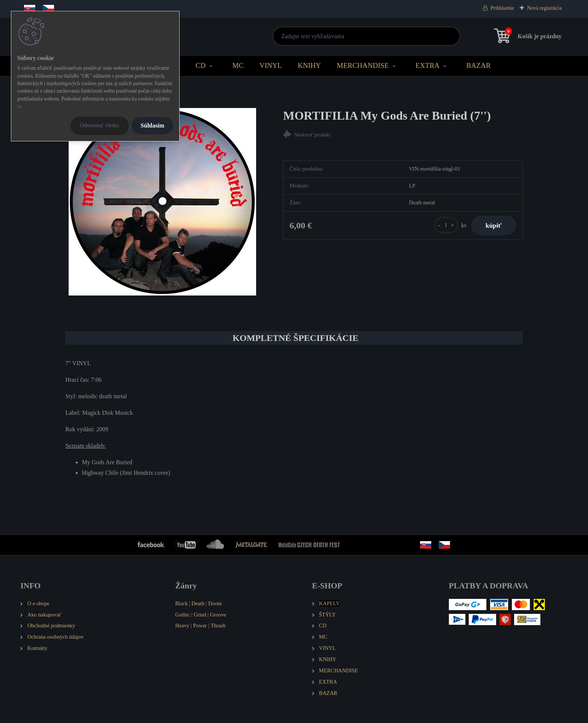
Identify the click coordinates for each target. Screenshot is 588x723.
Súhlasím (152, 125)
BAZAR (478, 65)
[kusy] (445, 225)
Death (198, 603)
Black (181, 603)
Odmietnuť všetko (100, 125)
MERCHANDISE (363, 65)
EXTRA (427, 65)
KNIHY (309, 65)
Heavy (182, 625)
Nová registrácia (544, 8)
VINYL (271, 65)
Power (200, 625)
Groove (218, 615)
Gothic (182, 615)
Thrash (218, 625)
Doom (215, 603)
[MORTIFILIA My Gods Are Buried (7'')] (162, 202)
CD (201, 65)
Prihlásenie (502, 8)
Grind (200, 615)
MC (238, 65)
